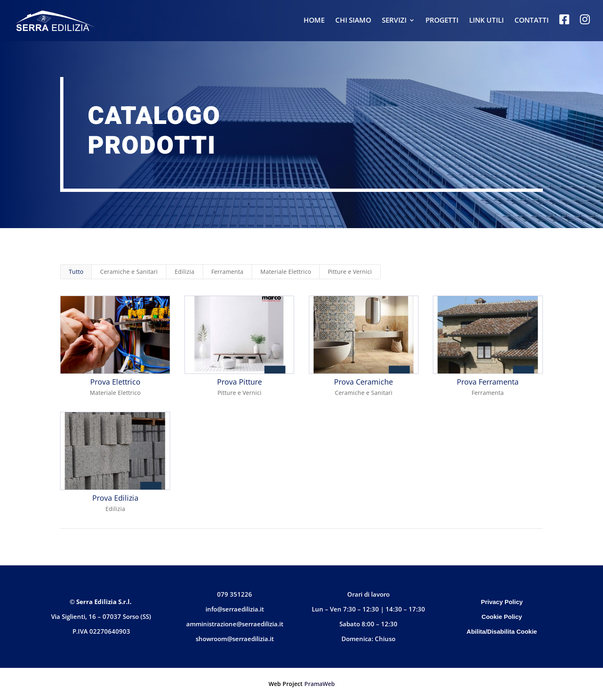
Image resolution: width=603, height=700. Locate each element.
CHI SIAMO (353, 21)
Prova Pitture (239, 382)
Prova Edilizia (115, 498)
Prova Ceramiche (363, 382)
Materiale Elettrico (286, 272)
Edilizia (185, 272)
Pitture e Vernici (350, 272)
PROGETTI (442, 21)
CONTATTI (532, 21)
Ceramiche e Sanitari (129, 272)
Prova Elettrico (115, 382)
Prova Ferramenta (488, 382)
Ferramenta (227, 272)
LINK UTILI (486, 21)
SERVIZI (394, 21)
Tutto (76, 272)
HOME (314, 21)
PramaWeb (320, 684)
